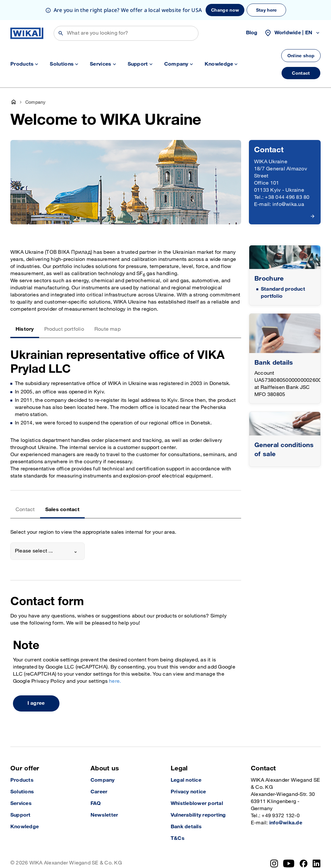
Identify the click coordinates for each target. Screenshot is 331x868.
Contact (25, 510)
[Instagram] (274, 863)
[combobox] (48, 551)
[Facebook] (304, 863)
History (25, 329)
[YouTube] (289, 863)
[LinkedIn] (317, 863)
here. (115, 681)
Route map (107, 329)
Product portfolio (64, 329)
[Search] (126, 33)
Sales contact (62, 510)
